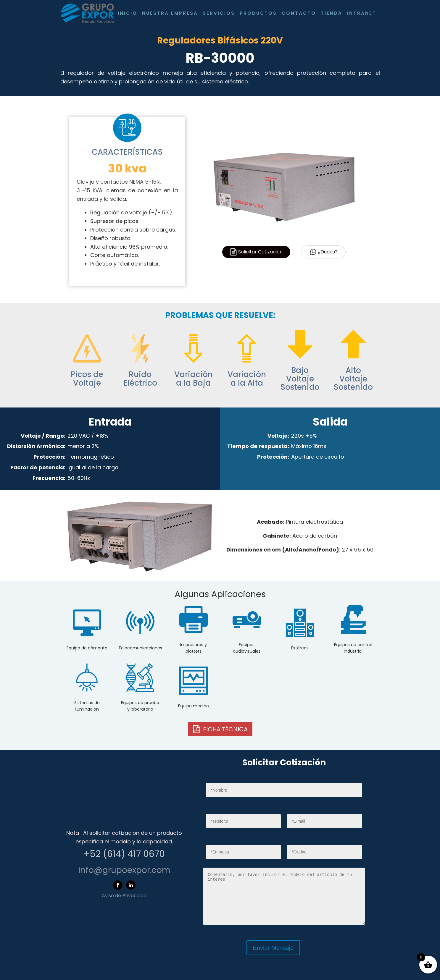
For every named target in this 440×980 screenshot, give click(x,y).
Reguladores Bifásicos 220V (220, 41)
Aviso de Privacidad (124, 896)
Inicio (128, 13)
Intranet (362, 13)
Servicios (219, 13)
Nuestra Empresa (170, 13)
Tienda (332, 13)
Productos (258, 13)
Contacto (299, 13)
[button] (220, 729)
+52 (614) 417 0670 (124, 854)
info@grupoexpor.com (124, 870)
